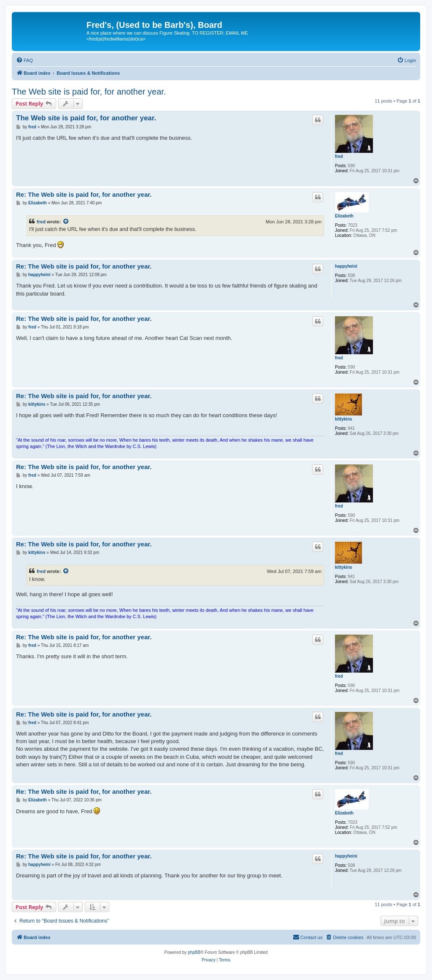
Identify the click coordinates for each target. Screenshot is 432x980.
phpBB (194, 952)
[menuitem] (24, 60)
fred (339, 156)
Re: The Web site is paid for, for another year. (84, 194)
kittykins (344, 419)
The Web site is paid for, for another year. (89, 92)
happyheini (346, 266)
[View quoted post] (66, 222)
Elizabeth (344, 216)
